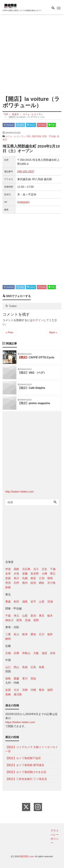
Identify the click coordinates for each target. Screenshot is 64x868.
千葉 (8, 616)
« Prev (9, 333)
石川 (42, 634)
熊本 (42, 690)
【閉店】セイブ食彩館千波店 (23, 758)
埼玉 (29, 136)
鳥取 (42, 667)
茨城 (28, 620)
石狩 (16, 583)
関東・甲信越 (49, 136)
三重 (8, 634)
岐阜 (25, 634)
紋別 (33, 583)
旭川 (16, 578)
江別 (42, 578)
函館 (16, 569)
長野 (36, 620)
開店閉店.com (27, 856)
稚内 (25, 583)
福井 (50, 634)
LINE (52, 125)
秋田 (16, 602)
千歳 (53, 569)
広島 (33, 667)
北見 (44, 569)
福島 (25, 602)
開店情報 (37, 136)
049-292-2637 (26, 172)
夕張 (16, 574)
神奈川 (9, 620)
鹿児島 (18, 694)
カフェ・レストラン (15, 136)
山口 (8, 667)
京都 (8, 653)
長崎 (8, 694)
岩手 (33, 602)
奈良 (53, 653)
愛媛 (16, 678)
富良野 (35, 574)
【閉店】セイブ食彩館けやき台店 (26, 772)
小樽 (44, 574)
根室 (33, 578)
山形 (42, 602)
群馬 (19, 620)
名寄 (8, 574)
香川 (25, 678)
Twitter (20, 125)
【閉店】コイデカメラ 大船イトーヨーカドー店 (32, 749)
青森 (8, 602)
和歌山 (26, 653)
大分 (16, 690)
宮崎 (25, 690)
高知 (33, 678)
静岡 (8, 639)
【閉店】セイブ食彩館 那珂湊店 (25, 765)
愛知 (33, 634)
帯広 (53, 574)
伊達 (8, 569)
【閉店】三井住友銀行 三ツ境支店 (26, 779)
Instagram (23, 202)
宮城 (50, 602)
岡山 (16, 667)
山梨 (25, 616)
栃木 (50, 616)
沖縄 (33, 690)
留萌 (50, 578)
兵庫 (16, 653)
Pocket (42, 125)
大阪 (36, 653)
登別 (8, 583)
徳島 (8, 678)
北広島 (26, 569)
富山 (16, 634)
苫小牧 (51, 583)
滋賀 (44, 653)
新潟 (33, 616)
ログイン (38, 320)
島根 (25, 667)
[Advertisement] (32, 54)
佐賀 (8, 690)
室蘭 (25, 574)
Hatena (31, 125)
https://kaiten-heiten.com (20, 722)
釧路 (8, 587)
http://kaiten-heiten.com (19, 492)
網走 (42, 583)
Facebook (9, 125)
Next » (53, 333)
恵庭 (8, 578)
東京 (42, 616)
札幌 (25, 578)
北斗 (36, 569)
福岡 (50, 690)
